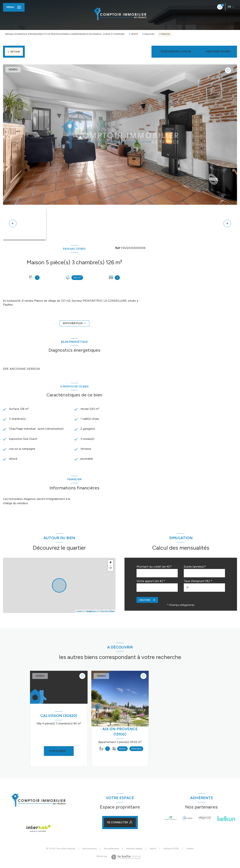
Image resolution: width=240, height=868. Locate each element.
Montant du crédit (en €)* (154, 568)
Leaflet (79, 612)
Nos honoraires (90, 850)
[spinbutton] (204, 589)
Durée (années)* (195, 568)
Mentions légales (134, 850)
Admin (153, 850)
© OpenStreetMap (106, 612)
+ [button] (111, 564)
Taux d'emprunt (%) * (198, 582)
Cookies (190, 850)
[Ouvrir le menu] (14, 7)
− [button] (111, 569)
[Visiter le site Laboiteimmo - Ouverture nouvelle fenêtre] (126, 858)
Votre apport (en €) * (151, 582)
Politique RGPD (171, 850)
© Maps (90, 612)
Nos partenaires (111, 850)
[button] (227, 223)
